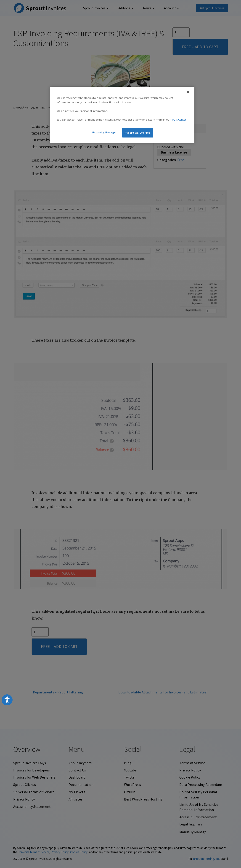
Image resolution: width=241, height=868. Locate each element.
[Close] (188, 92)
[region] (122, 115)
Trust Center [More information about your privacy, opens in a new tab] (179, 120)
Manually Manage (104, 132)
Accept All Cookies (138, 133)
